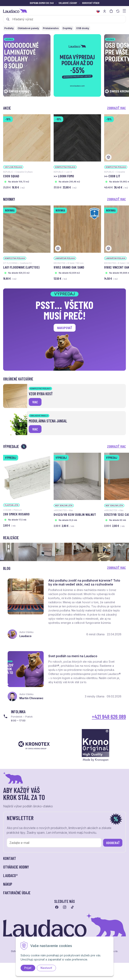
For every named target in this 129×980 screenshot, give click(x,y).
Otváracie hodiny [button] (16, 868)
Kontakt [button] (10, 859)
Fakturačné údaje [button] (17, 893)
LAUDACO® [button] (10, 876)
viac (35, 402)
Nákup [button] (8, 885)
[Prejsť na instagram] (65, 908)
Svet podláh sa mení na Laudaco (73, 656)
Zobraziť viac (116, 108)
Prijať (28, 968)
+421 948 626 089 (109, 717)
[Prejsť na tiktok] (72, 908)
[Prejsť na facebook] (57, 908)
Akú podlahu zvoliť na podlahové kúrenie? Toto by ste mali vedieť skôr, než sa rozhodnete (84, 583)
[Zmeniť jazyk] (98, 11)
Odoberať (113, 843)
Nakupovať (65, 328)
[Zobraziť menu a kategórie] (124, 10)
